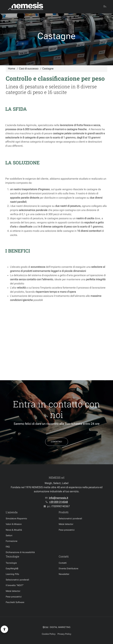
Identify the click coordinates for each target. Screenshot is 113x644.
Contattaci (57, 442)
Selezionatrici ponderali (70, 519)
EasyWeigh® (12, 569)
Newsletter (64, 574)
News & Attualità (14, 530)
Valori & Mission (14, 524)
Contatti (63, 563)
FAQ (8, 547)
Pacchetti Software (15, 602)
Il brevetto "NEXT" (15, 585)
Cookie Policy (49, 634)
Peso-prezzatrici (67, 530)
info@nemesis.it (58, 498)
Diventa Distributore (68, 569)
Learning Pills (12, 574)
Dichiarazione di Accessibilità (20, 552)
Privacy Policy (64, 634)
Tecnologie (11, 563)
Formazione (12, 541)
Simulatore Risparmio (16, 519)
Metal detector (66, 524)
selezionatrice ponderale (33, 210)
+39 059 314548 (58, 502)
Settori (9, 535)
